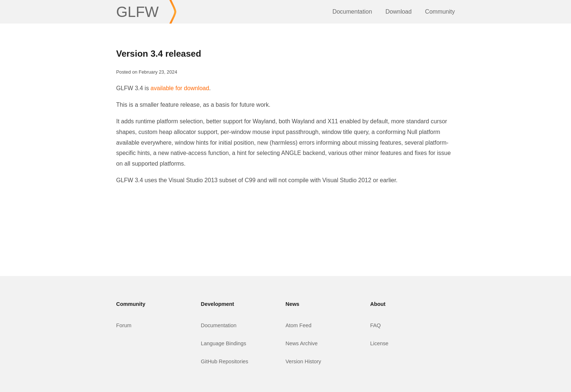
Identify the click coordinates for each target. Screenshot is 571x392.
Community (440, 12)
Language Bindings (224, 343)
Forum (124, 325)
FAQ (376, 325)
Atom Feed (299, 325)
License (380, 343)
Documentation (352, 12)
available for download (180, 88)
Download (399, 12)
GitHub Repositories (225, 361)
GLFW (138, 12)
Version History (304, 361)
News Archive (302, 343)
